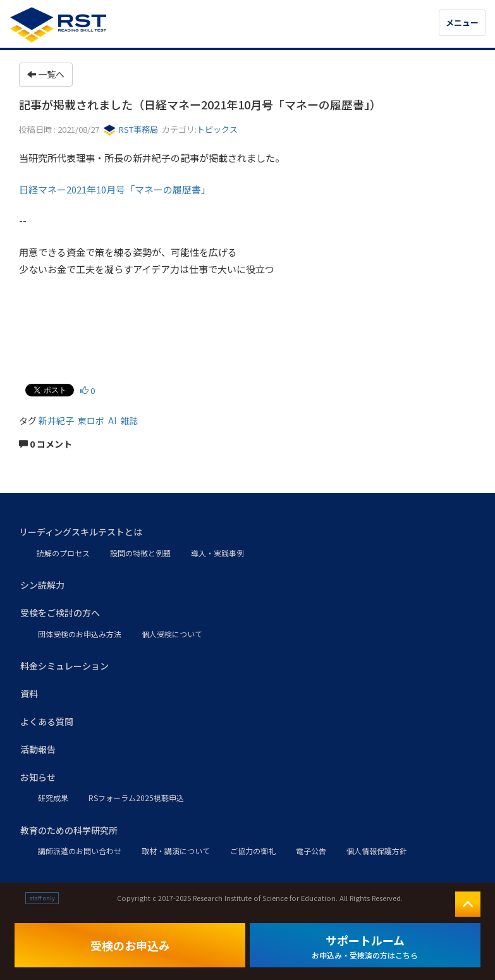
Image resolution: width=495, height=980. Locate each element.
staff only (42, 898)
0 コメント (46, 444)
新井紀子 (56, 420)
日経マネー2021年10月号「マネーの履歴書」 (115, 189)
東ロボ (91, 420)
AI (112, 420)
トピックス (217, 129)
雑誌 (129, 420)
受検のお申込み (130, 945)
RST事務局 (131, 129)
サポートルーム (365, 946)
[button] (247, 532)
